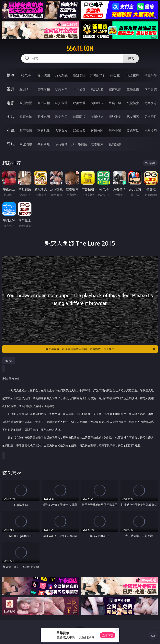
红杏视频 (97, 144)
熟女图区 (133, 117)
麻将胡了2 (97, 75)
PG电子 (26, 75)
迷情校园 (97, 130)
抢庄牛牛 (151, 75)
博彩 (11, 75)
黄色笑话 (133, 130)
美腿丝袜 (97, 117)
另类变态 (151, 103)
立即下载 (108, 635)
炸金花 (115, 75)
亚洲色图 (44, 117)
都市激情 (26, 130)
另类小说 (115, 130)
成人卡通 (61, 103)
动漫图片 (79, 117)
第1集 (9, 361)
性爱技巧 (151, 130)
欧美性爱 (79, 103)
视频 (11, 89)
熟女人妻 (97, 89)
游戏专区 (79, 75)
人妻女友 (61, 130)
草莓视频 (61, 144)
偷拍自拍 (44, 103)
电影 (11, 103)
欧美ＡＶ (61, 89)
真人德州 (44, 75)
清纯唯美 (115, 117)
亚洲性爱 (26, 103)
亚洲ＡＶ (26, 89)
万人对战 (61, 75)
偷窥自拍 (26, 117)
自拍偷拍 (44, 89)
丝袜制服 (115, 89)
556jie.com (80, 48)
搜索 (131, 58)
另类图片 (151, 117)
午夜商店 (44, 144)
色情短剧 (115, 144)
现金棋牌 (133, 75)
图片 (11, 117)
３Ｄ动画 (79, 89)
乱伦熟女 (133, 103)
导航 (11, 144)
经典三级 (115, 103)
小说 (11, 130)
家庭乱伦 (44, 130)
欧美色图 (61, 117)
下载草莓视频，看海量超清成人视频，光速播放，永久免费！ (99, 349)
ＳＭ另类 (151, 89)
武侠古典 (79, 130)
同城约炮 (26, 144)
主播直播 (133, 89)
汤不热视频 (79, 144)
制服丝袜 (97, 103)
